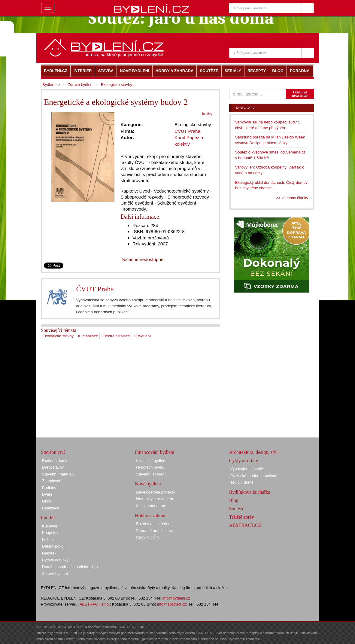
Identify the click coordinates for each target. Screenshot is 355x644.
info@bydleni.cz (176, 598)
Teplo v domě (242, 482)
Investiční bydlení (151, 461)
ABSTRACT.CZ (245, 525)
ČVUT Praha (95, 289)
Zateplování (52, 481)
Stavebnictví (53, 452)
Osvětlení (143, 336)
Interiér (48, 518)
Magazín (245, 108)
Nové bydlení (148, 484)
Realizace (51, 508)
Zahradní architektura (155, 531)
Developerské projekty (155, 492)
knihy (207, 114)
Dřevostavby (53, 467)
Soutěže (237, 509)
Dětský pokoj (53, 546)
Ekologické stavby (58, 336)
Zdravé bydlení (80, 85)
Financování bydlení (155, 452)
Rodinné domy (55, 461)
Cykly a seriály (244, 461)
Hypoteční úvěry (150, 467)
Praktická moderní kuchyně (254, 476)
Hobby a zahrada (151, 516)
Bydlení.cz (51, 85)
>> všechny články (292, 198)
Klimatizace (88, 336)
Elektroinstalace (116, 336)
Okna (47, 501)
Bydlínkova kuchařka (250, 492)
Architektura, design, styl (253, 452)
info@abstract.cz (172, 604)
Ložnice (49, 540)
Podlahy (49, 488)
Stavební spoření (151, 474)
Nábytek (49, 553)
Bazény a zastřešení (154, 524)
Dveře (47, 494)
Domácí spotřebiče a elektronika (70, 567)
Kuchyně (50, 526)
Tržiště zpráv (242, 517)
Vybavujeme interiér (247, 469)
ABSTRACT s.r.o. (95, 604)
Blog (234, 500)
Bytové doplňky (55, 560)
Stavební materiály (58, 474)
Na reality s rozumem (155, 499)
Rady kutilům (147, 537)
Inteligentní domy (151, 506)
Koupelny (50, 533)
